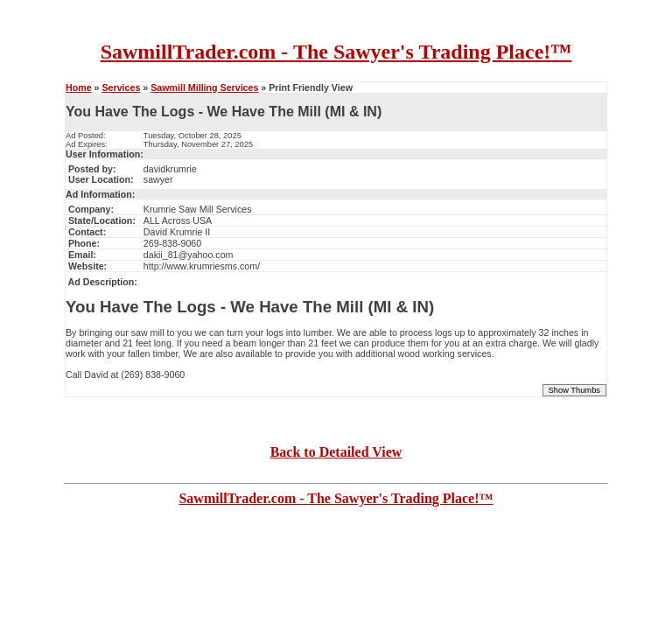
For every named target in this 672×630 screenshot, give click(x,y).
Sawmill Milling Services (204, 87)
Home (79, 87)
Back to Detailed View (336, 452)
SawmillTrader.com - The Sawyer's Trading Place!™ (336, 52)
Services (121, 87)
